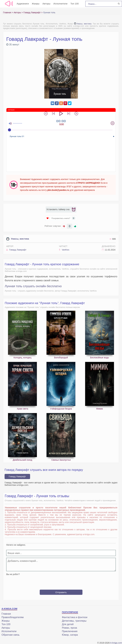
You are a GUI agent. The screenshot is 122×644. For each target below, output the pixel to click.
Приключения (70, 631)
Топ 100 (75, 4)
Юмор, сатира (70, 635)
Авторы (46, 4)
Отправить (61, 592)
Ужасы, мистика (83, 24)
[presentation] (61, 581)
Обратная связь (11, 635)
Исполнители (60, 4)
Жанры (36, 4)
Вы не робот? (13, 574)
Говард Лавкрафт (16, 250)
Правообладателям (13, 617)
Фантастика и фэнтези (75, 617)
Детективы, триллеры (74, 621)
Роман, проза (69, 628)
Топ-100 (6, 624)
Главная (6, 614)
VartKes (64, 250)
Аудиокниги (23, 4)
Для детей (68, 624)
